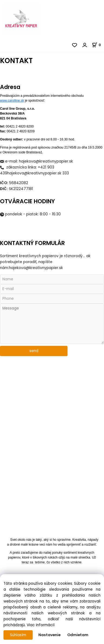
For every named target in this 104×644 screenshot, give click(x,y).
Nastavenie (49, 635)
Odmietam (78, 635)
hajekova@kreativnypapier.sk (46, 161)
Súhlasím (18, 635)
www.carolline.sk (12, 101)
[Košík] (98, 45)
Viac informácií (41, 625)
